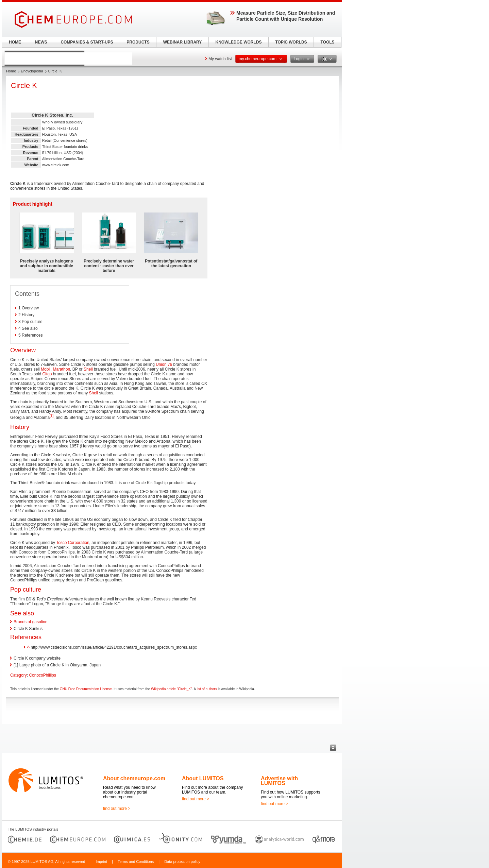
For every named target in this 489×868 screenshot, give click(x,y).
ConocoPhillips (42, 675)
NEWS (41, 42)
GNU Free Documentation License (86, 689)
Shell (88, 369)
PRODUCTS (138, 42)
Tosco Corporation (73, 543)
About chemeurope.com (134, 778)
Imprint (101, 862)
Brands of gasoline (30, 622)
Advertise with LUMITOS (279, 781)
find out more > (117, 809)
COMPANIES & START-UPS (87, 42)
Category (19, 675)
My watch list (220, 59)
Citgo (47, 374)
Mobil (46, 369)
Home (11, 71)
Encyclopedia (32, 71)
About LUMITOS (203, 778)
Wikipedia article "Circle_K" (171, 689)
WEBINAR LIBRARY (183, 42)
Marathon (61, 369)
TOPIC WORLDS (291, 42)
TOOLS (327, 42)
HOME (15, 42)
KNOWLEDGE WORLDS (239, 42)
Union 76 (164, 364)
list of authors (207, 689)
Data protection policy (182, 862)
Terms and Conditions (136, 862)
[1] (52, 416)
